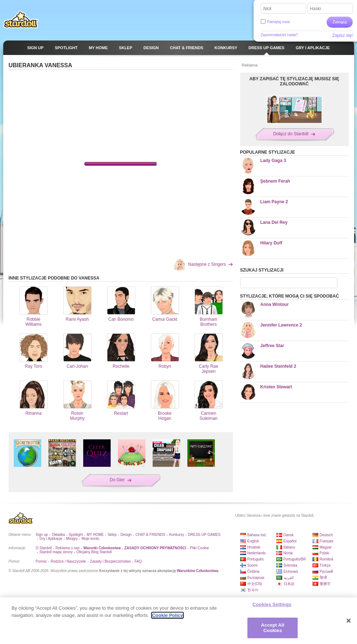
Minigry (72, 539)
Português (256, 559)
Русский (326, 572)
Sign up (42, 535)
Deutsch (326, 535)
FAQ (138, 561)
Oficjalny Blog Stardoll (94, 552)
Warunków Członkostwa (197, 571)
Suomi (252, 565)
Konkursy (177, 535)
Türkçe (325, 565)
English (253, 541)
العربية (289, 578)
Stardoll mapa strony (56, 552)
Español (290, 541)
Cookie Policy (167, 615)
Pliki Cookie (199, 548)
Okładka (58, 535)
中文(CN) (255, 584)
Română (327, 559)
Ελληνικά (291, 572)
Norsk (288, 553)
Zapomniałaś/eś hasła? (279, 35)
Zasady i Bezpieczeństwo (110, 561)
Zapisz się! (342, 35)
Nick (267, 9)
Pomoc (41, 561)
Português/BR (295, 559)
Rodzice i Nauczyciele (68, 561)
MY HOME (95, 535)
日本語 (289, 584)
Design (126, 535)
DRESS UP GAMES (204, 535)
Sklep (112, 535)
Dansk (289, 535)
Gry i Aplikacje (51, 539)
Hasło (316, 9)
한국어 (253, 590)
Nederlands (257, 553)
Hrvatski (254, 547)
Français (327, 541)
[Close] (349, 621)
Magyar (326, 547)
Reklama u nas (67, 548)
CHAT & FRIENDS (150, 535)
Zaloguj (339, 22)
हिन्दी (323, 578)
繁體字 (325, 584)
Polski (325, 553)
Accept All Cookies (273, 628)
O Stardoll (44, 548)
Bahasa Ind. (257, 535)
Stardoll (21, 20)
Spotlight (76, 535)
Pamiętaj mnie (279, 22)
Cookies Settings (272, 604)
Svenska (290, 565)
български (256, 578)
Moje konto (90, 539)
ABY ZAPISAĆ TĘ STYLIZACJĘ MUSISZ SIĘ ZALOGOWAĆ (294, 81)
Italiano (289, 547)
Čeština (254, 572)
